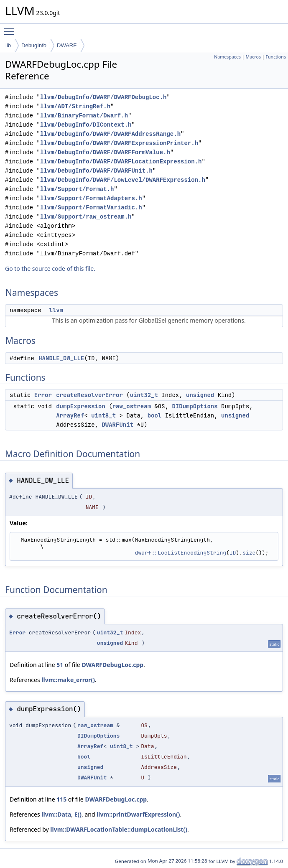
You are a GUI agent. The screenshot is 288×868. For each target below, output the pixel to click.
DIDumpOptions (195, 406)
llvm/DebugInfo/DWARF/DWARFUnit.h (96, 171)
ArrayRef (70, 415)
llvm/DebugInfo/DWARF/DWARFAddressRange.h (110, 134)
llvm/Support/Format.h (77, 189)
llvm (56, 310)
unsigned (200, 395)
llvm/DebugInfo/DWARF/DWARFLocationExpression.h (121, 162)
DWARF (67, 45)
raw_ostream (132, 406)
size (249, 553)
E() (78, 814)
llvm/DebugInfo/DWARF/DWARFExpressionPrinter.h (119, 143)
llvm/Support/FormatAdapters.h (91, 198)
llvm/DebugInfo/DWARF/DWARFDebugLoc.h (103, 97)
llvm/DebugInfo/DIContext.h (86, 125)
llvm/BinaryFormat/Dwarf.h (84, 116)
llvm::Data (56, 814)
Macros (254, 57)
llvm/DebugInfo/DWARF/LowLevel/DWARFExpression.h (123, 180)
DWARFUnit (117, 425)
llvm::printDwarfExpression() (138, 814)
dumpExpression (81, 406)
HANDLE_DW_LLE (61, 358)
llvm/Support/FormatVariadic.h (91, 207)
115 (61, 799)
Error (43, 395)
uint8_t (103, 415)
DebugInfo (34, 45)
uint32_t (144, 395)
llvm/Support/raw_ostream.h (86, 217)
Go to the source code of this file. (50, 269)
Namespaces (227, 57)
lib (8, 45)
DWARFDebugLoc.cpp (112, 665)
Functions (276, 57)
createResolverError (89, 395)
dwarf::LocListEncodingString (181, 553)
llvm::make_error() (68, 680)
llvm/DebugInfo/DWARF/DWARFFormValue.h (105, 152)
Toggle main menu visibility (11, 28)
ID (233, 553)
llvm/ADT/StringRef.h (75, 106)
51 (60, 665)
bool (155, 415)
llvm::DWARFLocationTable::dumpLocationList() (119, 829)
